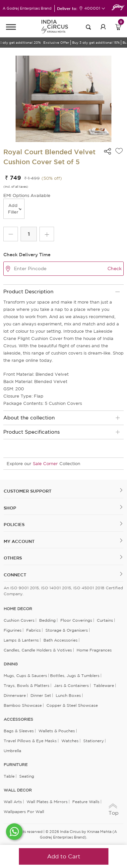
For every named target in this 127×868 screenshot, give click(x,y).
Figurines (13, 630)
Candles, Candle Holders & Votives (38, 650)
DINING (11, 664)
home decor (18, 609)
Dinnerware (15, 695)
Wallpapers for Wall (24, 812)
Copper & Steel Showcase (72, 705)
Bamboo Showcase (23, 705)
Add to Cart (64, 856)
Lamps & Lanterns (21, 640)
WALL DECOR (18, 790)
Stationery (94, 741)
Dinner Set (41, 695)
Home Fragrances (94, 650)
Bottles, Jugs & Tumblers (75, 675)
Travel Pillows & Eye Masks (30, 741)
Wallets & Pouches (57, 731)
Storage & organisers (67, 630)
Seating (27, 776)
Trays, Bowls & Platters (27, 685)
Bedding (47, 620)
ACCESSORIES (18, 719)
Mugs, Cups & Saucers (25, 675)
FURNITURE (16, 765)
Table (9, 776)
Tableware (104, 685)
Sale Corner (45, 464)
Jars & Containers (71, 685)
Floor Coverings (76, 620)
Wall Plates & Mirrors (47, 802)
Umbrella (12, 751)
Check (115, 268)
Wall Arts (13, 802)
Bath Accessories (61, 640)
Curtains (105, 620)
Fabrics (33, 630)
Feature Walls (86, 802)
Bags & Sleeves (19, 731)
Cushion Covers (19, 620)
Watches (70, 741)
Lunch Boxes (68, 695)
